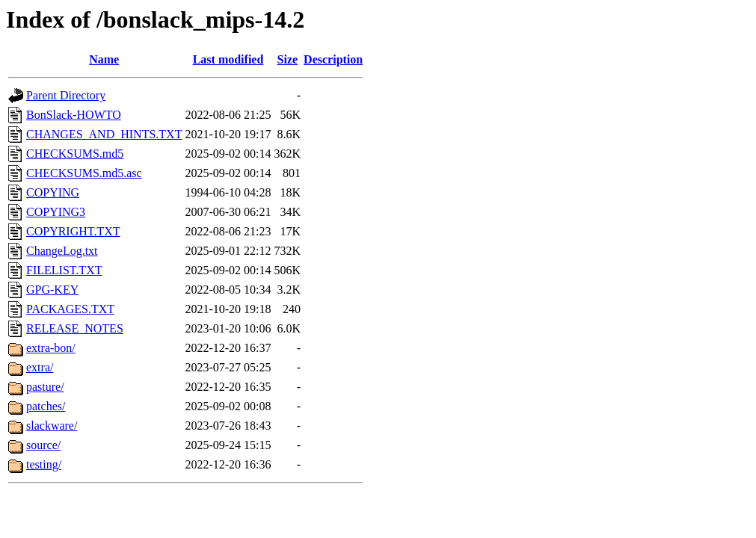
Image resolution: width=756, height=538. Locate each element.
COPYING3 (56, 212)
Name (104, 59)
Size (288, 59)
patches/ (46, 406)
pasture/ (45, 387)
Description (333, 59)
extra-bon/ (51, 348)
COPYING (53, 192)
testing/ (44, 464)
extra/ (40, 367)
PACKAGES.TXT (70, 309)
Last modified (228, 59)
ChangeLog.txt (62, 251)
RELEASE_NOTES (75, 328)
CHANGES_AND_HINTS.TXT (104, 134)
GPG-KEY (52, 290)
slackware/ (52, 426)
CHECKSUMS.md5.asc (84, 173)
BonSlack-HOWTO (74, 115)
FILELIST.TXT (64, 270)
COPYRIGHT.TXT (73, 231)
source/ (43, 445)
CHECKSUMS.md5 (75, 154)
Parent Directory (66, 95)
